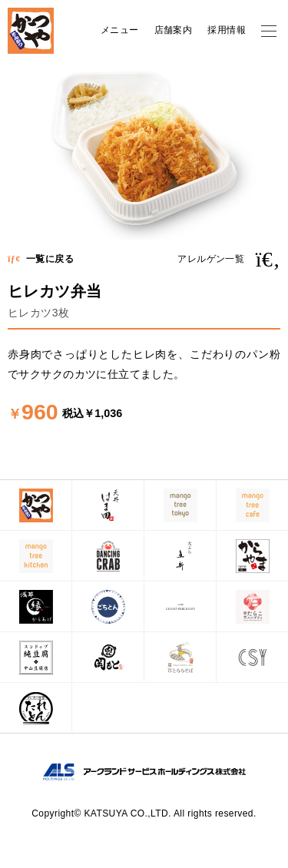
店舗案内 (174, 30)
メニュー (120, 30)
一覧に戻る (41, 259)
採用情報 (227, 30)
